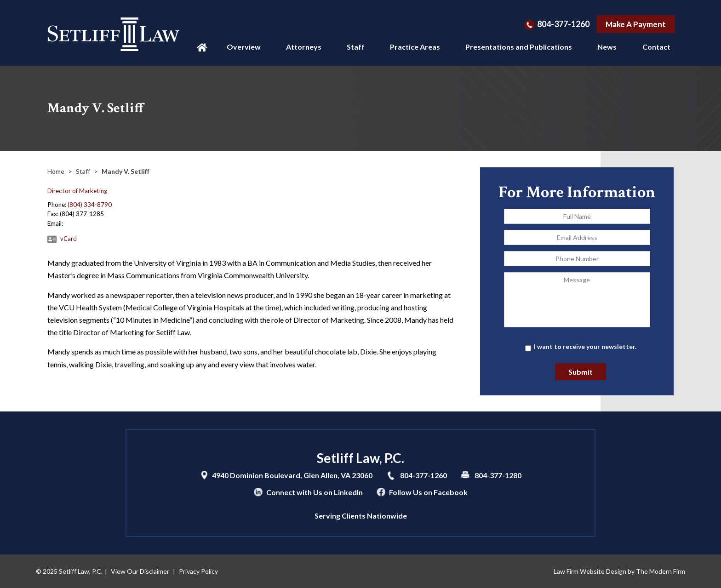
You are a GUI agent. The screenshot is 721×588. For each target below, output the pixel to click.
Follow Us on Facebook (428, 492)
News (607, 47)
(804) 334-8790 (90, 205)
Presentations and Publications (519, 47)
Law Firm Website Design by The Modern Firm (619, 571)
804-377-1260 (563, 24)
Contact (656, 47)
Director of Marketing (77, 191)
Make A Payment (636, 24)
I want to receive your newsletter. (585, 346)
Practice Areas (415, 47)
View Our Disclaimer (140, 571)
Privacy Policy (198, 571)
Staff (356, 47)
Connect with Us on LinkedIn (315, 492)
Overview (244, 47)
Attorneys (304, 47)
